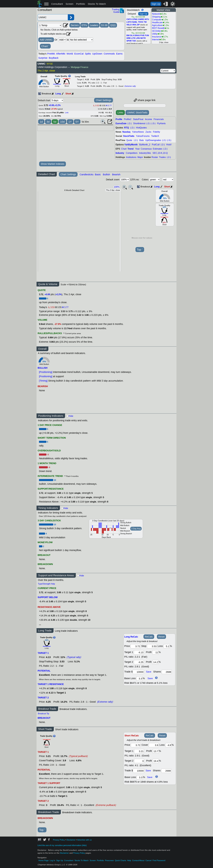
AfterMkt (61, 54)
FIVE (142, 36)
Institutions (131, 157)
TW (145, 22)
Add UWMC (46, 40)
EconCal (79, 54)
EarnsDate (121, 123)
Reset (161, 637)
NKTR (143, 38)
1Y (70, 122)
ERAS (137, 36)
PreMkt (51, 54)
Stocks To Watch (97, 4)
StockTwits (129, 136)
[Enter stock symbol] (53, 17)
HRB (129, 38)
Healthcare (157, 22)
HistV (169, 145)
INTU (147, 19)
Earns (119, 54)
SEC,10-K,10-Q (160, 153)
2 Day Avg (136, 529)
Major (140, 157)
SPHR (129, 41)
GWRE (141, 19)
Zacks (148, 132)
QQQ (113, 25)
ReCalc (149, 637)
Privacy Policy (59, 840)
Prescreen (109, 860)
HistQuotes (141, 128)
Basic (98, 174)
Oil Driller (157, 31)
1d (41, 122)
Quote (129, 140)
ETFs (84, 25)
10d (62, 122)
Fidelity (156, 132)
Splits (88, 54)
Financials (159, 119)
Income (148, 119)
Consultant (57, 4)
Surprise (43, 58)
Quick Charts (120, 860)
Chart (45, 46)
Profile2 (128, 119)
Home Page (44, 860)
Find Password (159, 860)
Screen (69, 4)
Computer (157, 20)
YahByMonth (131, 145)
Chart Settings (104, 100)
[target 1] (139, 751)
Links (120, 113)
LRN (138, 38)
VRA (134, 25)
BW (128, 36)
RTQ (126, 128)
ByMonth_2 (145, 145)
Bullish (106, 174)
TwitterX (155, 136)
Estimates (158, 149)
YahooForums (143, 136)
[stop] (152, 646)
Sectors (75, 25)
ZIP (138, 25)
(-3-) (153, 123)
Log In (52, 860)
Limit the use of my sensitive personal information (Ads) (62, 845)
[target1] (139, 652)
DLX (132, 36)
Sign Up (156, 4)
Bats (142, 140)
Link (67, 113)
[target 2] (139, 662)
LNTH (129, 22)
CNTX (129, 19)
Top (140, 250)
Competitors (132, 153)
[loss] (167, 646)
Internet (156, 40)
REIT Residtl (158, 28)
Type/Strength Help (46, 584)
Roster (155, 157)
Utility (155, 34)
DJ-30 (104, 25)
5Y (77, 122)
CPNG (135, 19)
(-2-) (130, 123)
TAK (134, 41)
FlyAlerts (161, 123)
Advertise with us (84, 840)
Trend (131, 149)
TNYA (141, 22)
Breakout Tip (43, 714)
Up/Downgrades (153, 140)
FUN (147, 36)
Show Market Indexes (53, 164)
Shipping (156, 17)
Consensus (146, 149)
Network (156, 14)
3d (48, 122)
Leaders (94, 25)
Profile (119, 119)
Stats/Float (138, 119)
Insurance (157, 37)
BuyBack (54, 58)
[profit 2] (155, 662)
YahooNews (138, 132)
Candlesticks (87, 174)
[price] (136, 646)
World (70, 54)
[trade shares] (167, 672)
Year (137, 149)
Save (149, 672)
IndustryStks (145, 153)
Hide (71, 416)
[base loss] (140, 679)
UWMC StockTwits (137, 113)
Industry (120, 153)
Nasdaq (126, 132)
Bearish (116, 174)
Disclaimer (71, 840)
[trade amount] (138, 672)
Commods (109, 54)
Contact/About (138, 860)
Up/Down (97, 54)
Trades (162, 157)
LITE (133, 38)
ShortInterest (139, 123)
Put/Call (156, 145)
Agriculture (157, 25)
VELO (129, 25)
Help (129, 860)
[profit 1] (155, 652)
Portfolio (81, 4)
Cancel (148, 860)
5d (55, 122)
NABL (135, 22)
